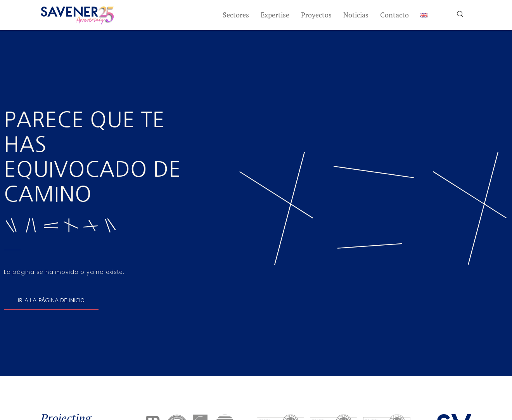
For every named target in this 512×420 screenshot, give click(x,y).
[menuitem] (424, 15)
